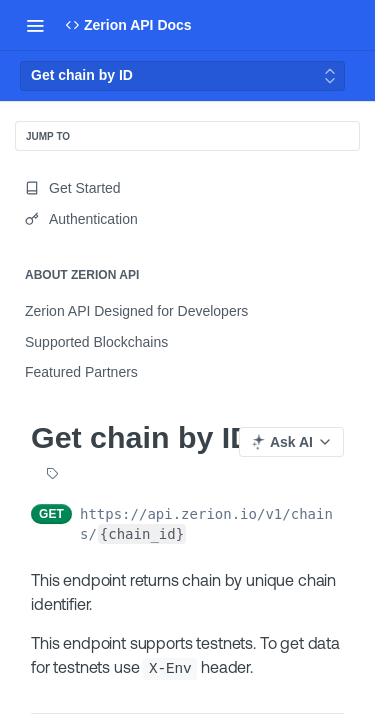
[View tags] (52, 475)
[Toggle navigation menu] (35, 25)
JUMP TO (48, 136)
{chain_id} (142, 534)
